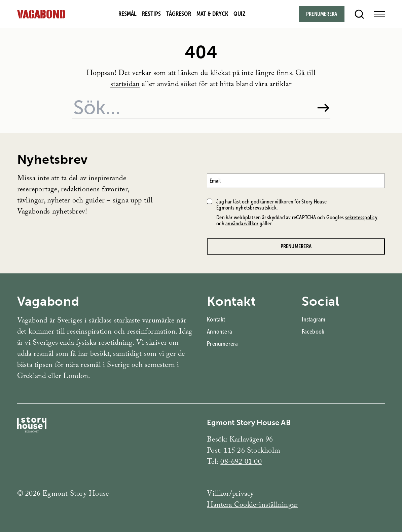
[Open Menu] (379, 14)
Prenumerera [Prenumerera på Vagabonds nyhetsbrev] (296, 246)
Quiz (240, 14)
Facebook (313, 332)
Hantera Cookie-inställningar (252, 506)
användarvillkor (242, 223)
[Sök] (323, 108)
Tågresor (179, 14)
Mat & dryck (212, 14)
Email (215, 181)
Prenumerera (222, 344)
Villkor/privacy (230, 495)
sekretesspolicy (361, 217)
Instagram (314, 319)
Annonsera (220, 332)
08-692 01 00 (241, 463)
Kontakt (216, 319)
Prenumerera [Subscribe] (322, 14)
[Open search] (359, 14)
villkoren (284, 202)
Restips (151, 14)
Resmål (127, 14)
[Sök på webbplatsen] (192, 108)
